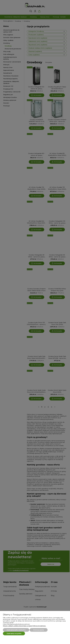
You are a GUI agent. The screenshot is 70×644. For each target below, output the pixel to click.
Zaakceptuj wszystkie (14, 634)
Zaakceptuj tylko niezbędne (16, 630)
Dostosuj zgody (39, 630)
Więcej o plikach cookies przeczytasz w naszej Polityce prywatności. (24, 626)
